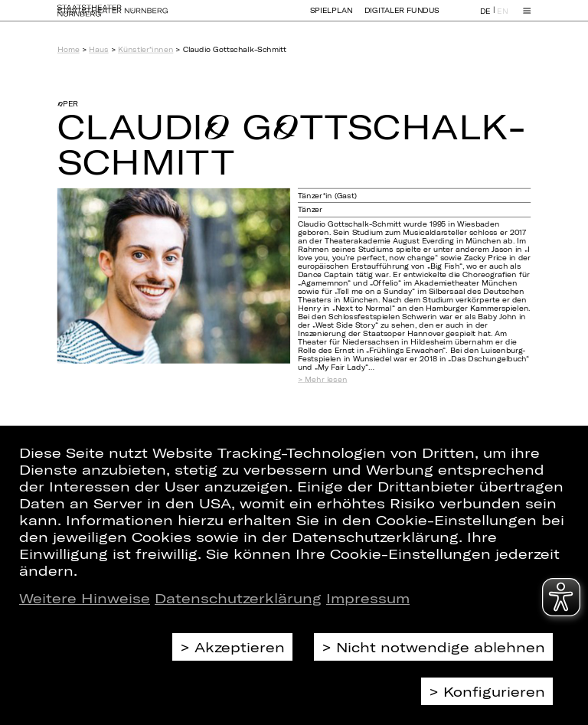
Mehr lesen (326, 379)
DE (485, 18)
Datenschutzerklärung (238, 598)
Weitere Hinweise (85, 598)
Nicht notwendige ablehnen (441, 647)
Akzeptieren (240, 647)
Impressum (368, 598)
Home (69, 49)
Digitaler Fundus (402, 17)
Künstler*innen (145, 49)
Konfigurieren (494, 691)
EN (502, 18)
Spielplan (332, 17)
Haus (98, 49)
